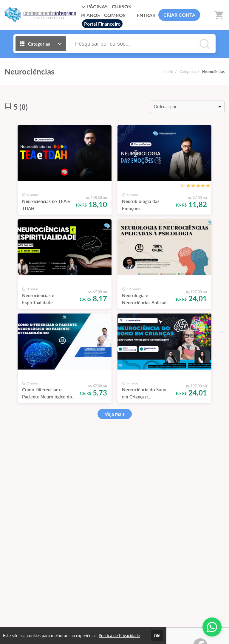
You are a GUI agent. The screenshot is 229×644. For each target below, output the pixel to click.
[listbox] (187, 107)
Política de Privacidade (119, 636)
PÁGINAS (94, 6)
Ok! (157, 636)
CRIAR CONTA (179, 15)
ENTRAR (146, 15)
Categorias (188, 72)
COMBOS (115, 15)
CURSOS (121, 6)
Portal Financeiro (102, 24)
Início (169, 72)
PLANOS (90, 15)
